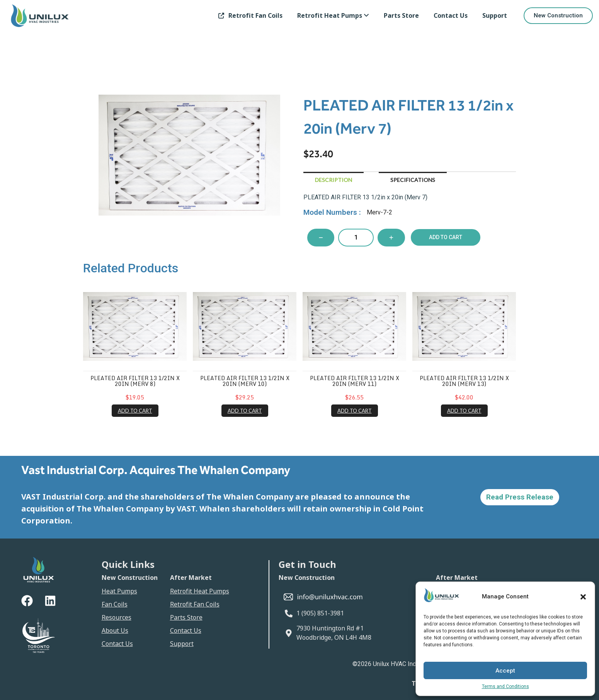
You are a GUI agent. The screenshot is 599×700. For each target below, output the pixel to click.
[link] (333, 16)
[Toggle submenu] (366, 16)
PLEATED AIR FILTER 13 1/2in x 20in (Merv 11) (355, 381)
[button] (583, 597)
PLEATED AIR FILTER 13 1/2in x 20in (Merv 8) (135, 381)
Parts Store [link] (401, 16)
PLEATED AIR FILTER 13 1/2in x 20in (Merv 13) (464, 381)
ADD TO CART (135, 411)
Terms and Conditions (505, 686)
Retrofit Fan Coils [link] (249, 16)
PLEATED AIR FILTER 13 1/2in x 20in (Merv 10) (245, 381)
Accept (505, 671)
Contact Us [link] (451, 16)
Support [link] (495, 16)
